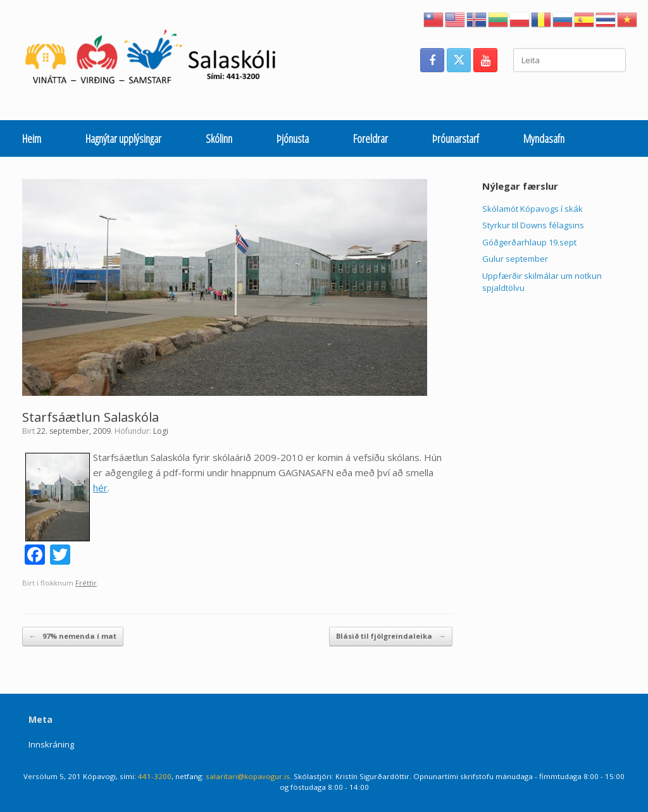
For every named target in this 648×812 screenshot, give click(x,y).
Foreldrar (371, 138)
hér (100, 488)
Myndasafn (544, 138)
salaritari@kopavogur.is (248, 776)
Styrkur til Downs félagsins (533, 225)
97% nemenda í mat (73, 637)
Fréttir (86, 583)
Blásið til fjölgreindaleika (391, 637)
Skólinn (219, 138)
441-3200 (155, 776)
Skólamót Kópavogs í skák (533, 209)
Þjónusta (293, 138)
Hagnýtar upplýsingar (123, 138)
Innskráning (51, 744)
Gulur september (515, 259)
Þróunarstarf (456, 138)
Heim (32, 138)
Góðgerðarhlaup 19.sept (529, 242)
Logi (161, 431)
